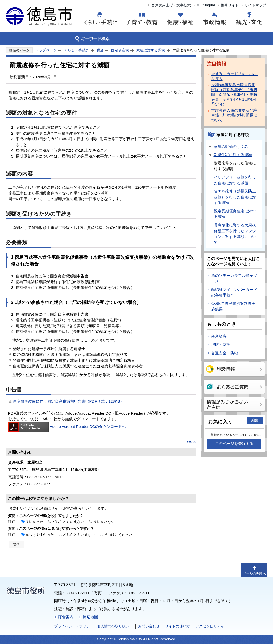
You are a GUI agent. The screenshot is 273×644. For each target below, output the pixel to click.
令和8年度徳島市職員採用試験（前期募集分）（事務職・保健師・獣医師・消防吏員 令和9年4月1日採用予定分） (234, 94)
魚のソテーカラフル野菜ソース (234, 278)
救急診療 (219, 336)
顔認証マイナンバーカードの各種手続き (234, 292)
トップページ (46, 50)
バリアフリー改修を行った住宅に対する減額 (235, 180)
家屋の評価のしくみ (231, 146)
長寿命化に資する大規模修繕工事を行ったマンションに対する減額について (235, 234)
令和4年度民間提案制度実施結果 (233, 306)
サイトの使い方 (177, 626)
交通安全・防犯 (225, 353)
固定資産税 (120, 50)
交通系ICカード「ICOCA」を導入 (235, 76)
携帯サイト (230, 5)
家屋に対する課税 (151, 50)
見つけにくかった (118, 535)
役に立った (34, 522)
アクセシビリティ (210, 626)
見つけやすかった (40, 535)
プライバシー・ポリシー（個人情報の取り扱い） (93, 626)
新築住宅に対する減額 (233, 155)
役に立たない (104, 522)
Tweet (190, 441)
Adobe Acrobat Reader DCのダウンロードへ (67, 426)
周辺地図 (90, 617)
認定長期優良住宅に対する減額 (235, 214)
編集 (255, 420)
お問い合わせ (149, 626)
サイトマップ (255, 5)
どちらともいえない (68, 522)
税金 (100, 50)
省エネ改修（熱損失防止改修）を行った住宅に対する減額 (235, 197)
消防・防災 (221, 345)
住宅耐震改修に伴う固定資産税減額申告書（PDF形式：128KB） (68, 401)
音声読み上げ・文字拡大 (171, 5)
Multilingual (206, 5)
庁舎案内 (66, 617)
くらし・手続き (77, 50)
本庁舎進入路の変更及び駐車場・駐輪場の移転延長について (234, 115)
